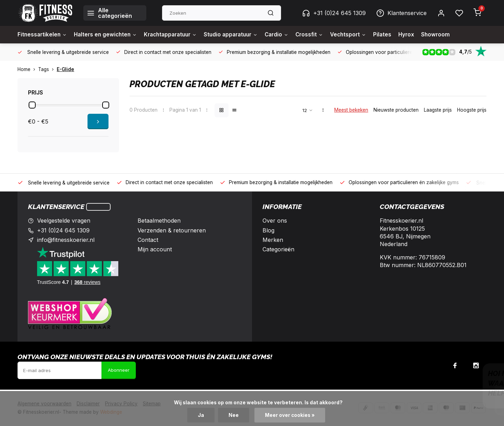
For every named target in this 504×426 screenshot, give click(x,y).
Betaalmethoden (159, 221)
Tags (47, 69)
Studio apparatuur (241, 35)
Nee (234, 415)
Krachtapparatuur (177, 35)
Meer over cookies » (290, 415)
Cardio (289, 35)
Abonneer (119, 370)
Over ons (275, 221)
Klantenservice (401, 13)
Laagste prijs (438, 110)
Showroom (453, 35)
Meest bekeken (351, 110)
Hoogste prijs (472, 110)
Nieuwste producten (396, 110)
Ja (201, 415)
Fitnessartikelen (43, 35)
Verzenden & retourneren (172, 230)
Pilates (399, 35)
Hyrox (423, 35)
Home (28, 69)
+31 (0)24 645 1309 (334, 13)
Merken (273, 240)
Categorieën (278, 249)
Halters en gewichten (108, 35)
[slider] (32, 105)
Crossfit (323, 35)
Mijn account (155, 249)
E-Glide (65, 69)
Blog (268, 230)
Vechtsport (364, 35)
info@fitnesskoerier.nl (66, 240)
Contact (148, 240)
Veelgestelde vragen (64, 221)
